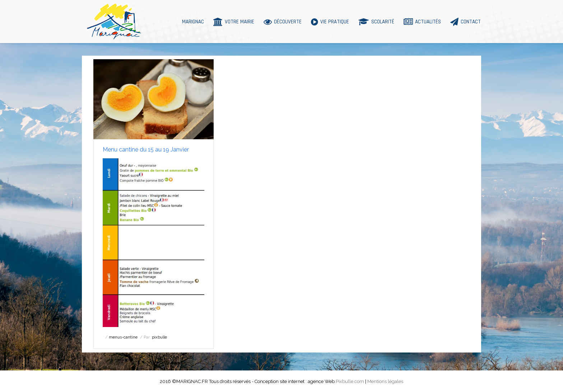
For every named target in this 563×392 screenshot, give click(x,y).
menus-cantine (123, 337)
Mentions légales (385, 381)
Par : (155, 337)
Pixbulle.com (350, 381)
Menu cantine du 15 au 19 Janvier (146, 150)
